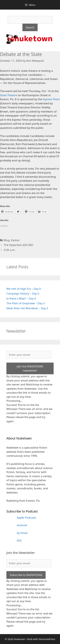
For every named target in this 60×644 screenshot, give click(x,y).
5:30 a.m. (10, 250)
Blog (7, 240)
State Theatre (9, 95)
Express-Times (51, 99)
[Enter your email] (29, 355)
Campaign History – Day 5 (23, 293)
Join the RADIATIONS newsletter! (30, 368)
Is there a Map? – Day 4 (21, 298)
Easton (15, 240)
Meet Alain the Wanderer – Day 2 (27, 308)
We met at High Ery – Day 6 (24, 289)
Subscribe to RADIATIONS (26, 575)
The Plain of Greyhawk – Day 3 (26, 303)
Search (30, 27)
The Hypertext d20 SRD (18, 245)
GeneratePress (47, 639)
